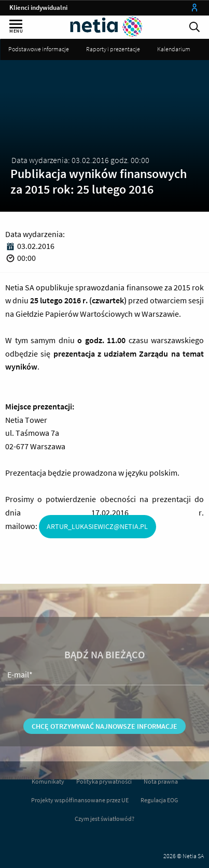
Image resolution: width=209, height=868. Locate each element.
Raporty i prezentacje (113, 49)
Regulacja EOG (159, 800)
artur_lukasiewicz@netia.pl (97, 526)
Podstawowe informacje (39, 49)
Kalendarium (174, 49)
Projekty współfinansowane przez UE (80, 800)
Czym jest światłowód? (104, 819)
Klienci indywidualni (38, 8)
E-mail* (20, 694)
